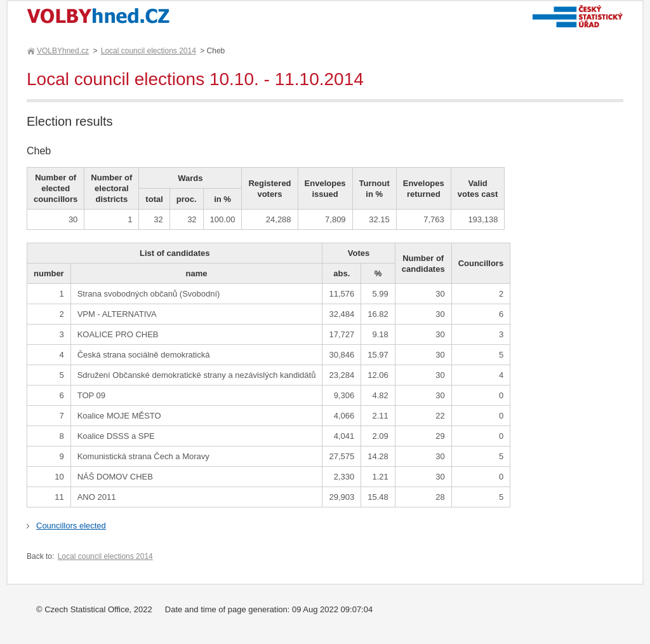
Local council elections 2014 (149, 51)
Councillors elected (71, 526)
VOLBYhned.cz (62, 51)
